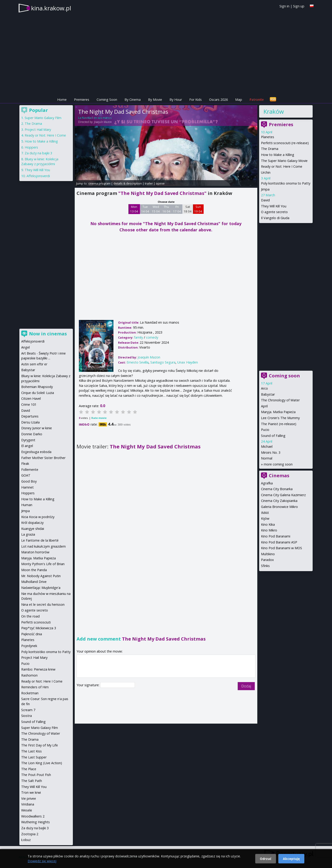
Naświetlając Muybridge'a (41, 588)
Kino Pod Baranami (276, 536)
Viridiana (28, 804)
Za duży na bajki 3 (38, 153)
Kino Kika (268, 524)
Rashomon (29, 675)
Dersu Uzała (30, 422)
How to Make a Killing (278, 155)
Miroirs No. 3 (271, 452)
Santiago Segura (163, 362)
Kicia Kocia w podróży (38, 517)
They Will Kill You (274, 206)
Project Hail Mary (38, 130)
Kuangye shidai (33, 529)
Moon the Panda (34, 570)
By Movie (155, 100)
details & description (128, 183)
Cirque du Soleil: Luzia (38, 393)
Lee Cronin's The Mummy (280, 418)
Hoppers (31, 147)
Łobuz (26, 840)
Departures (30, 416)
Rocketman (30, 693)
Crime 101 (29, 404)
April (264, 406)
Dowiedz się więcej (42, 861)
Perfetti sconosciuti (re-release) (285, 143)
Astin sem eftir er (34, 364)
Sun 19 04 (198, 209)
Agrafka (267, 483)
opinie (160, 183)
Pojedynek (29, 646)
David (265, 200)
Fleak (25, 464)
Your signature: (88, 685)
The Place (29, 769)
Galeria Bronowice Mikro (279, 507)
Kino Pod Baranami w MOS (282, 548)
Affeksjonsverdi (38, 176)
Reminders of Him (35, 687)
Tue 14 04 (145, 209)
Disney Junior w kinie (37, 428)
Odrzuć (266, 859)
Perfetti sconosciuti (36, 622)
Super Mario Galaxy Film (43, 118)
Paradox (267, 560)
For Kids (196, 100)
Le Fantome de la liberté (40, 540)
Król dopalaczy (32, 523)
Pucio (265, 430)
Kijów (265, 518)
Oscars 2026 (218, 100)
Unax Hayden (188, 362)
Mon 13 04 (134, 209)
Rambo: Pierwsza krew (38, 669)
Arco (264, 388)
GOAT (26, 475)
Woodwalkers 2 (33, 816)
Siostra (27, 716)
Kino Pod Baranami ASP (279, 542)
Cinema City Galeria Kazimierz (283, 495)
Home (62, 100)
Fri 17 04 (177, 209)
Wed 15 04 (156, 209)
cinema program (99, 183)
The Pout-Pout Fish (36, 775)
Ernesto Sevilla (138, 362)
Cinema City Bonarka (277, 489)
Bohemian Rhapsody (37, 387)
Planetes (268, 137)
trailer (149, 183)
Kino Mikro (269, 530)
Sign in (284, 6)
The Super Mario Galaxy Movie (284, 161)
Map (239, 100)
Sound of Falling (273, 436)
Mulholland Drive (34, 582)
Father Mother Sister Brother (43, 458)
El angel (27, 446)
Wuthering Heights (36, 822)
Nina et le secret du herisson (43, 604)
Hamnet (27, 487)
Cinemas (279, 476)
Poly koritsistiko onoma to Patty (286, 183)
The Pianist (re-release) (279, 424)
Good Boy (29, 481)
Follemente (30, 470)
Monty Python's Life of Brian (43, 564)
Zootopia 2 (30, 834)
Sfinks (265, 566)
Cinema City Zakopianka (279, 501)
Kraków (274, 111)
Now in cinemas (48, 334)
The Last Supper (34, 757)
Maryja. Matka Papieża (278, 412)
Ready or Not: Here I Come (282, 166)
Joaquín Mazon (103, 122)
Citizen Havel (31, 398)
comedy (152, 337)
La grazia (28, 534)
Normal (267, 458)
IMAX (265, 513)
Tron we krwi (31, 792)
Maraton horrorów (35, 552)
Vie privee (29, 798)
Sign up (299, 6)
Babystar (268, 394)
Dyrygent (28, 440)
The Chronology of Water (280, 400)
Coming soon (284, 376)
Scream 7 (28, 710)
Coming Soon (107, 100)
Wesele (27, 810)
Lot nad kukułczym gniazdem (43, 546)
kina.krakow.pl (51, 8)
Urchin (266, 172)
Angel (25, 347)
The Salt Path (32, 781)
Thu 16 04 (166, 209)
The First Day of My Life (40, 745)
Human (27, 505)
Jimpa (265, 189)
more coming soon (278, 464)
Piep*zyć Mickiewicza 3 (39, 628)
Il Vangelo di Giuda (275, 218)
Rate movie (99, 418)
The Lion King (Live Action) (42, 763)
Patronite (257, 100)
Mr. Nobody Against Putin (41, 576)
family (138, 337)
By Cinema (133, 100)
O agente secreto (274, 212)
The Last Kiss (31, 751)
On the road (30, 616)
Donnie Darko (32, 434)
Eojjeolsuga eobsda (36, 452)
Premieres (82, 100)
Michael (267, 446)
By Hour (176, 100)
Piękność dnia (32, 634)
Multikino (268, 554)
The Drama (270, 149)
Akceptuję (291, 859)
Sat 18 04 (188, 209)
